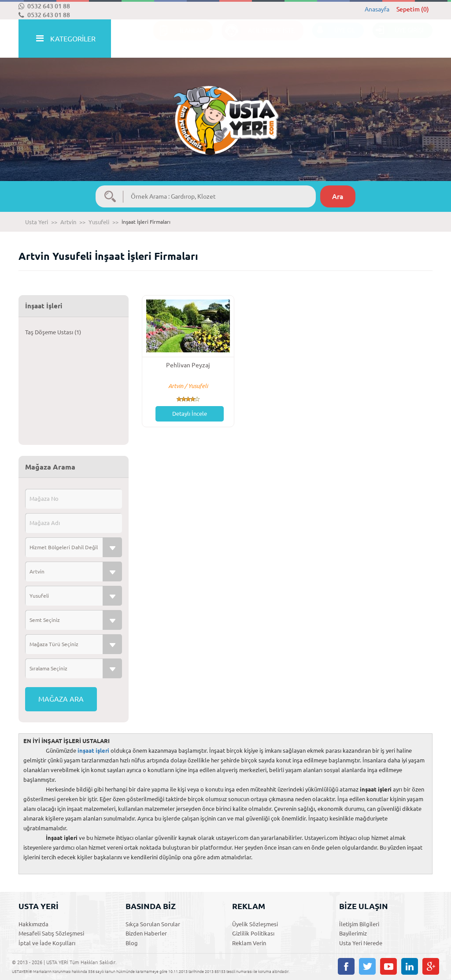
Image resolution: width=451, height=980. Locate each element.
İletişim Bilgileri (359, 924)
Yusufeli (99, 222)
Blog (132, 943)
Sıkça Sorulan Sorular (153, 924)
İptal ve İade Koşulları (47, 943)
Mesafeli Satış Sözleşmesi (51, 933)
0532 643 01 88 (44, 6)
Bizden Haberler (146, 933)
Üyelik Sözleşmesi (255, 924)
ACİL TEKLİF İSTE (258, 39)
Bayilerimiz (353, 933)
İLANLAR (179, 39)
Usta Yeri (37, 222)
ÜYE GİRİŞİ (398, 39)
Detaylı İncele (190, 414)
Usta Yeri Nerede (361, 943)
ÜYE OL (334, 39)
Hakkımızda (33, 924)
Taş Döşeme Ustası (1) (53, 332)
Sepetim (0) (413, 9)
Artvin (68, 222)
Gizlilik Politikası (253, 933)
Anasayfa (377, 9)
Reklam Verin (249, 943)
